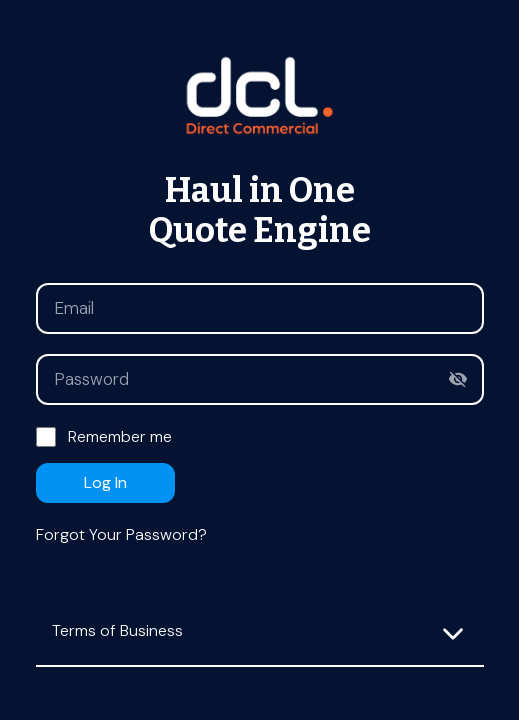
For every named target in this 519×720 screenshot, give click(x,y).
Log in (105, 482)
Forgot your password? (121, 534)
